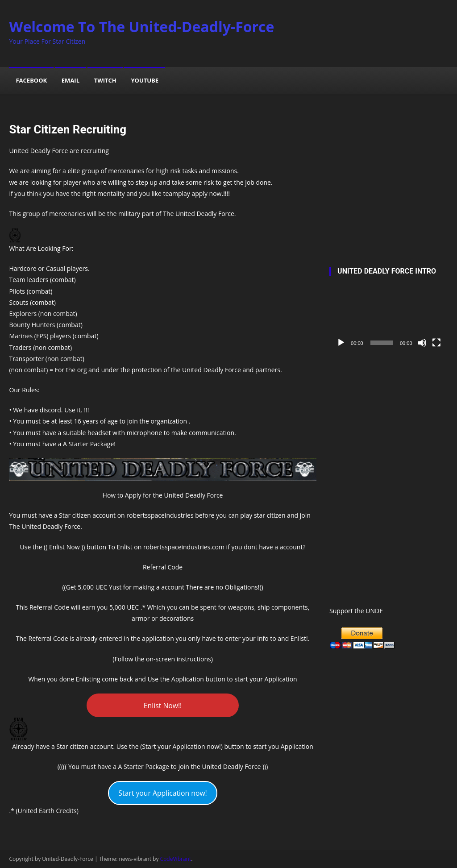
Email (71, 80)
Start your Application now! (163, 793)
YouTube (145, 80)
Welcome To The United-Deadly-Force (141, 27)
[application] (388, 318)
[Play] (341, 343)
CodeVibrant (176, 859)
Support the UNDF (356, 611)
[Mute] (422, 343)
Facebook (31, 80)
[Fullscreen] (436, 343)
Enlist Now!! (163, 706)
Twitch (105, 80)
